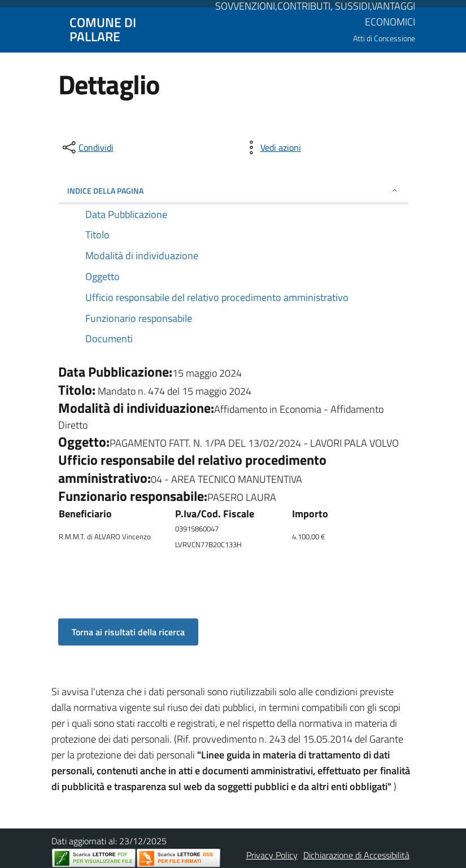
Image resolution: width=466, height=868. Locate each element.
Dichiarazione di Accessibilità (356, 855)
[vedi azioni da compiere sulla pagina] (272, 147)
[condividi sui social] (87, 147)
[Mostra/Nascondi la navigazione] (14, 29)
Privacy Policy (272, 855)
